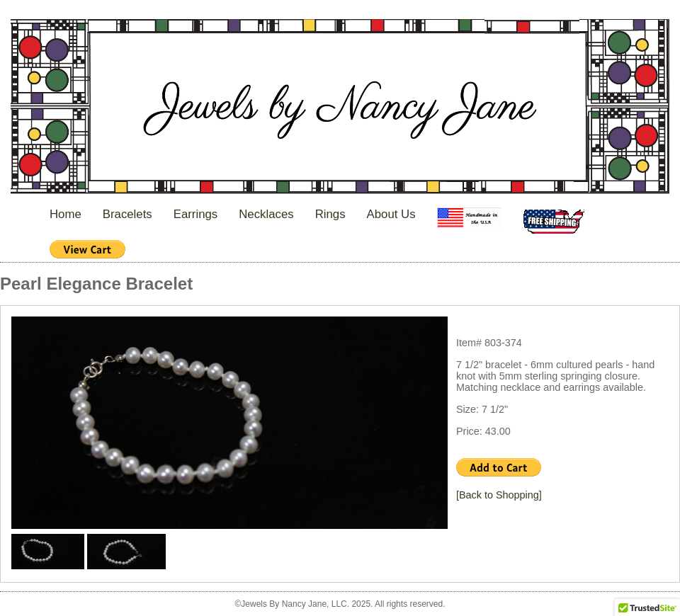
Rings (330, 214)
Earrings (196, 214)
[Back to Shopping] (499, 495)
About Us (391, 214)
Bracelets (127, 214)
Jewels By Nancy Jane (340, 108)
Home (66, 214)
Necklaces (266, 214)
